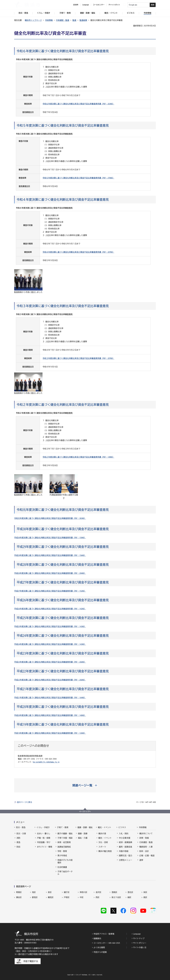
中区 (82, 897)
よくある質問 (99, 947)
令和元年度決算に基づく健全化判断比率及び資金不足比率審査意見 (63, 510)
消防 (18, 838)
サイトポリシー (140, 943)
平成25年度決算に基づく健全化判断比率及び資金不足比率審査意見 (63, 618)
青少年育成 (62, 856)
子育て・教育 (63, 827)
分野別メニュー (125, 860)
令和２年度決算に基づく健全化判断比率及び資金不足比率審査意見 (63, 405)
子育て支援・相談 (65, 838)
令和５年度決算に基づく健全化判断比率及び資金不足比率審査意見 (63, 125)
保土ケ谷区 (116, 897)
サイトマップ (139, 938)
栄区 (145, 892)
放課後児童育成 (64, 847)
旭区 (34, 892)
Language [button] (86, 5)
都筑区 (35, 897)
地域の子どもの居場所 (65, 861)
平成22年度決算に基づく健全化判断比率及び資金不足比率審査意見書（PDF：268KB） (50, 680)
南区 (145, 897)
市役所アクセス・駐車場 (104, 934)
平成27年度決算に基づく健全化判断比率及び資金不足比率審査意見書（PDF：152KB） (50, 591)
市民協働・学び (44, 842)
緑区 (129, 897)
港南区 (114, 892)
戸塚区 (67, 897)
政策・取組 (144, 838)
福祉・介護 (83, 838)
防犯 (18, 847)
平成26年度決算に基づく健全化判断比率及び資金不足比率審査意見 (63, 600)
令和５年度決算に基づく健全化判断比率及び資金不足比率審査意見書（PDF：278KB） (78, 178)
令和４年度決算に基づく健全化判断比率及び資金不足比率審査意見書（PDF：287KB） (78, 252)
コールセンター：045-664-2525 (107, 943)
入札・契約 (124, 834)
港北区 (130, 892)
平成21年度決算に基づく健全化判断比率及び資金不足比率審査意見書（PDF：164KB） (50, 698)
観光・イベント (105, 827)
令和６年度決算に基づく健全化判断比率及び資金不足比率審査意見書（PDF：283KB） (78, 104)
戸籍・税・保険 (44, 838)
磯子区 (67, 892)
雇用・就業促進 (125, 847)
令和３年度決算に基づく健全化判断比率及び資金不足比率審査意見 (63, 306)
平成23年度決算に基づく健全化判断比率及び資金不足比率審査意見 (63, 653)
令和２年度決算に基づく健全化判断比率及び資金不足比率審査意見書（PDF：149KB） (78, 457)
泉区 (50, 892)
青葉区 (19, 892)
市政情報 (49, 20)
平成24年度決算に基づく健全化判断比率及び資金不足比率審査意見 (63, 636)
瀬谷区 (19, 897)
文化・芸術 (103, 842)
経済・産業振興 (125, 842)
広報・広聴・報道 (147, 856)
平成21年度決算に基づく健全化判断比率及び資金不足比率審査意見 (63, 689)
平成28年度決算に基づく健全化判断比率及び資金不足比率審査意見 (63, 565)
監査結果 (83, 20)
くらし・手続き (43, 827)
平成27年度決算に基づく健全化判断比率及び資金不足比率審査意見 (63, 582)
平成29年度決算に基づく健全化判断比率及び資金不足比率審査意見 (63, 547)
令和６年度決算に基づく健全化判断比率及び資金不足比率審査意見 (63, 51)
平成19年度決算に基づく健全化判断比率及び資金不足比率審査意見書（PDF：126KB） (50, 733)
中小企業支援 (125, 838)
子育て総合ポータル (65, 873)
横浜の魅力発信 (105, 851)
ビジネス (122, 827)
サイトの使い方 (140, 947)
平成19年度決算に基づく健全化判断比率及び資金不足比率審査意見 (63, 724)
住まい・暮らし (44, 834)
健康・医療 (83, 834)
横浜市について (146, 834)
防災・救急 (21, 827)
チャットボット (114, 5)
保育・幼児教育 (64, 842)
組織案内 (97, 938)
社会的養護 (62, 867)
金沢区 (98, 892)
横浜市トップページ (33, 20)
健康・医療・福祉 (85, 827)
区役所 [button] (76, 5)
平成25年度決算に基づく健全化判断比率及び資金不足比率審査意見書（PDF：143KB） (50, 626)
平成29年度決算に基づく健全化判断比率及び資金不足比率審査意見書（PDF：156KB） (50, 555)
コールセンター (99, 5)
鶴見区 (51, 897)
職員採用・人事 (146, 847)
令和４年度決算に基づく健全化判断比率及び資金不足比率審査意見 (63, 200)
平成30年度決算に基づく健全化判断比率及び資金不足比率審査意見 (63, 529)
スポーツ (102, 847)
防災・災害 (21, 834)
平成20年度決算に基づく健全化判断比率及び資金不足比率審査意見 (63, 707)
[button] (85, 785)
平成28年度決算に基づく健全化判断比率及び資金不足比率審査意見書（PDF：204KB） (50, 573)
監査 (74, 20)
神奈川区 (84, 892)
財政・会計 (144, 851)
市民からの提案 (100, 952)
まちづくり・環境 (45, 847)
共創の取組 (124, 851)
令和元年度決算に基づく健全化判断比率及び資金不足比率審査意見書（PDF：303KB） (50, 518)
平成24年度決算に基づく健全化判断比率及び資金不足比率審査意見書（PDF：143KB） (50, 644)
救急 (18, 842)
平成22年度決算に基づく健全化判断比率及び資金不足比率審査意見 (63, 671)
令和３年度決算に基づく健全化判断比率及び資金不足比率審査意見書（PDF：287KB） (78, 358)
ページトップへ (85, 811)
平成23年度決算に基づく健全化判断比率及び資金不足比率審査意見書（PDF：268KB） (50, 662)
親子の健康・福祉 (65, 834)
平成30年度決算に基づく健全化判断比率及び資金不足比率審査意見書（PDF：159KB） (50, 538)
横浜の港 (102, 834)
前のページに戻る (25, 802)
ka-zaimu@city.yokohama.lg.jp (46, 762)
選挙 (141, 860)
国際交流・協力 (125, 856)
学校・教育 (62, 851)
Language (137, 934)
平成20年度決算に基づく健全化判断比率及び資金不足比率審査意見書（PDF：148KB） (50, 715)
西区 (98, 897)
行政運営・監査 (63, 20)
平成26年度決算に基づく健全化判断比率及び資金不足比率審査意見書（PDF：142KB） (50, 609)
